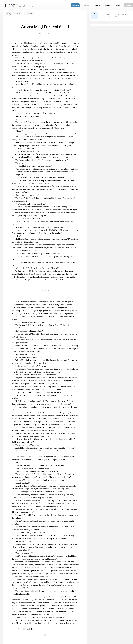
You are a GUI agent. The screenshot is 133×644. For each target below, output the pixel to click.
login (128, 5)
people (86, 5)
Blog (118, 5)
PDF (19, 14)
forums (107, 5)
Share (30, 14)
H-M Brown (46, 33)
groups (97, 5)
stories (75, 5)
